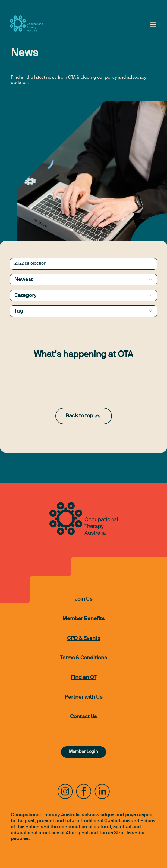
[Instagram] (65, 791)
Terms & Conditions (83, 658)
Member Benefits (83, 619)
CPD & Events (84, 638)
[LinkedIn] (102, 791)
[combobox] (83, 280)
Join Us (84, 599)
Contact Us (83, 717)
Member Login (83, 752)
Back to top (84, 416)
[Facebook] (84, 791)
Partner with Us (84, 697)
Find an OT (84, 678)
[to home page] (27, 23)
